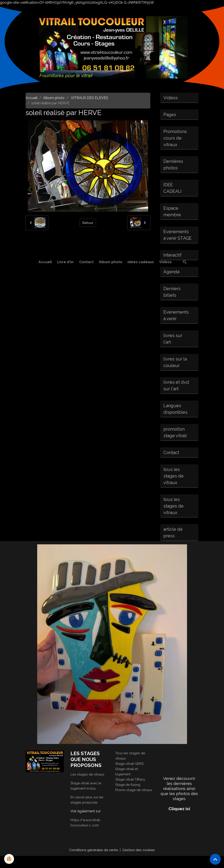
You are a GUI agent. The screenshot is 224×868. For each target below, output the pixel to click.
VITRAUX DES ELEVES (89, 98)
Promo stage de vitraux (134, 802)
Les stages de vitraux (88, 786)
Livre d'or (66, 262)
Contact (86, 262)
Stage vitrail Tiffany (131, 791)
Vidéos (165, 262)
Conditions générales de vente (94, 862)
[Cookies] (9, 859)
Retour (88, 223)
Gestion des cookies (139, 862)
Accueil (45, 262)
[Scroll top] (215, 859)
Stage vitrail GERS (130, 775)
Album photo (111, 262)
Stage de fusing (128, 796)
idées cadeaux (141, 262)
